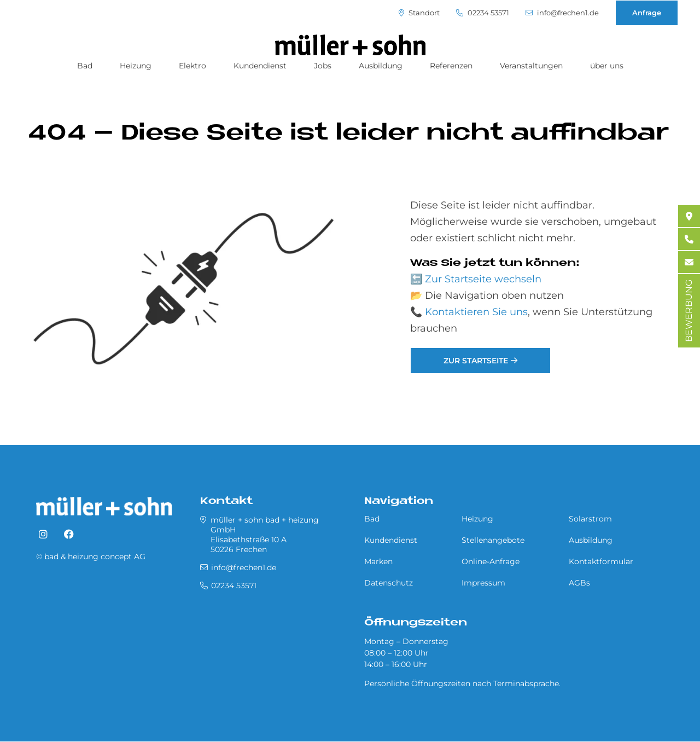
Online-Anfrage (491, 561)
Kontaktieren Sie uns (476, 312)
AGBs (579, 583)
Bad (85, 66)
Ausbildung (381, 66)
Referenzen (451, 66)
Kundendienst (260, 66)
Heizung (136, 66)
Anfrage (647, 13)
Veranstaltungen (531, 66)
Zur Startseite (476, 361)
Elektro (192, 66)
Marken (378, 561)
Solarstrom (590, 519)
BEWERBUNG (689, 311)
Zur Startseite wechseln (483, 279)
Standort (419, 13)
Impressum (483, 583)
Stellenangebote (493, 540)
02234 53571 (483, 13)
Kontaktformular (601, 561)
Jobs (323, 66)
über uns (607, 66)
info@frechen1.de (562, 13)
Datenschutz (389, 583)
